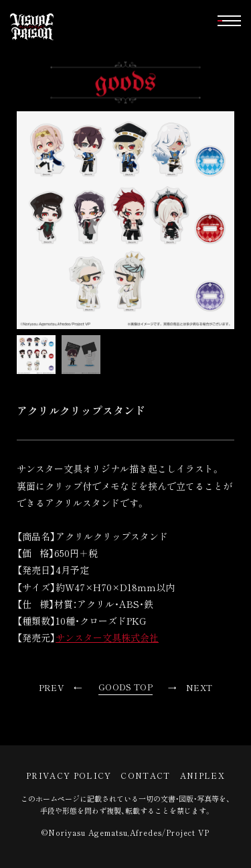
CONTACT (145, 776)
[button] (229, 21)
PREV (52, 687)
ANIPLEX (202, 776)
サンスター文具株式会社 (107, 637)
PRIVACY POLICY (69, 776)
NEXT (199, 687)
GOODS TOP (125, 687)
